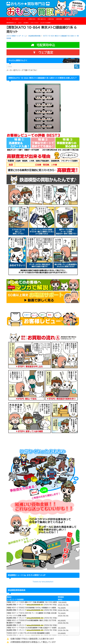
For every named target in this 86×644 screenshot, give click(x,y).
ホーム (8, 19)
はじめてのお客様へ (46, 23)
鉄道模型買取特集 (35, 36)
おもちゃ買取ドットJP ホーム (16, 36)
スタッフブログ (34, 23)
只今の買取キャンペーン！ (19, 19)
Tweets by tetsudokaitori (43, 582)
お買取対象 (51, 19)
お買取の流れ (32, 19)
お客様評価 (67, 19)
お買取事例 (59, 19)
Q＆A (20, 23)
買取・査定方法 (42, 19)
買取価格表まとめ (11, 23)
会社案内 (26, 23)
